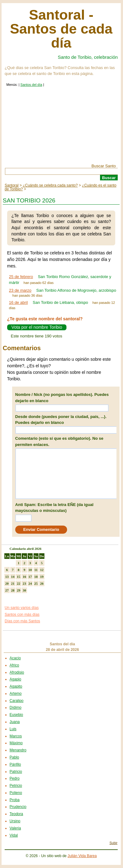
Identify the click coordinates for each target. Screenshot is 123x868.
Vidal (14, 835)
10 (30, 570)
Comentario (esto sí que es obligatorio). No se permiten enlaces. (59, 441)
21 (13, 583)
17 (30, 577)
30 (24, 590)
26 (42, 583)
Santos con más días (22, 615)
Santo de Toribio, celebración (88, 57)
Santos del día (31, 85)
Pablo (14, 757)
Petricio (16, 786)
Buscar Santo (104, 166)
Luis (13, 729)
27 (7, 590)
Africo (14, 665)
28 (13, 590)
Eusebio (16, 715)
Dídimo (16, 708)
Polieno (16, 793)
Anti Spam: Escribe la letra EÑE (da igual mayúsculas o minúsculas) (54, 508)
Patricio (16, 772)
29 (18, 590)
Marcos (16, 736)
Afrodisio (17, 672)
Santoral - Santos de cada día (61, 29)
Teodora (16, 814)
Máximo (16, 743)
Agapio (15, 679)
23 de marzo (20, 290)
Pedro (15, 778)
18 (36, 577)
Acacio (15, 658)
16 (24, 577)
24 (30, 583)
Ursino (15, 821)
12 (42, 570)
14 (13, 577)
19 (42, 577)
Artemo (16, 694)
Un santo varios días (22, 608)
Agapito (16, 686)
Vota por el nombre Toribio (37, 327)
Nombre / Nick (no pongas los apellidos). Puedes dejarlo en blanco (62, 398)
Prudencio (18, 807)
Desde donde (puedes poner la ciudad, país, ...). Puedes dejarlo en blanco (61, 420)
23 (24, 583)
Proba (15, 800)
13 (7, 577)
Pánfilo (15, 764)
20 (7, 583)
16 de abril (18, 302)
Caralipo (17, 701)
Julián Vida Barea (82, 856)
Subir (113, 843)
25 (36, 583)
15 (18, 577)
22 (18, 583)
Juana (15, 722)
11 (36, 570)
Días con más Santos (22, 621)
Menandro (18, 750)
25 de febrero (21, 277)
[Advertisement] (61, 130)
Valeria (15, 828)
